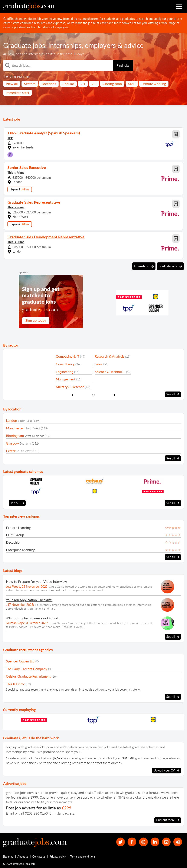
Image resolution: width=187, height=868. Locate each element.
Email (10, 813)
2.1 (83, 84)
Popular (68, 84)
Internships (144, 266)
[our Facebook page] (132, 842)
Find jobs (123, 65)
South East (25, 421)
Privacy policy (58, 856)
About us (23, 856)
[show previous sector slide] (73, 395)
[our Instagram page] (143, 842)
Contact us (39, 856)
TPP (10, 138)
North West (32, 428)
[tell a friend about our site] (166, 842)
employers (100, 45)
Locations (49, 84)
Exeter (11, 451)
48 (5, 54)
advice (134, 45)
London (12, 420)
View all (12, 84)
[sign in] (178, 842)
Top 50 (17, 503)
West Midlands (34, 436)
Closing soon (112, 84)
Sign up (12, 747)
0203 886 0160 (36, 813)
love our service (68, 797)
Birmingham (15, 435)
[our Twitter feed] (121, 842)
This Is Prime (16, 172)
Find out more (168, 820)
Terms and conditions (83, 856)
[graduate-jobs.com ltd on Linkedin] (155, 842)
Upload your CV (167, 770)
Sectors (30, 84)
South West (24, 451)
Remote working (154, 84)
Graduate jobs (24, 45)
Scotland (25, 443)
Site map (8, 856)
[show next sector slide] (114, 395)
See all (173, 394)
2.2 (94, 84)
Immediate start (17, 93)
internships (65, 45)
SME (132, 84)
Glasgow (12, 443)
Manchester (15, 428)
